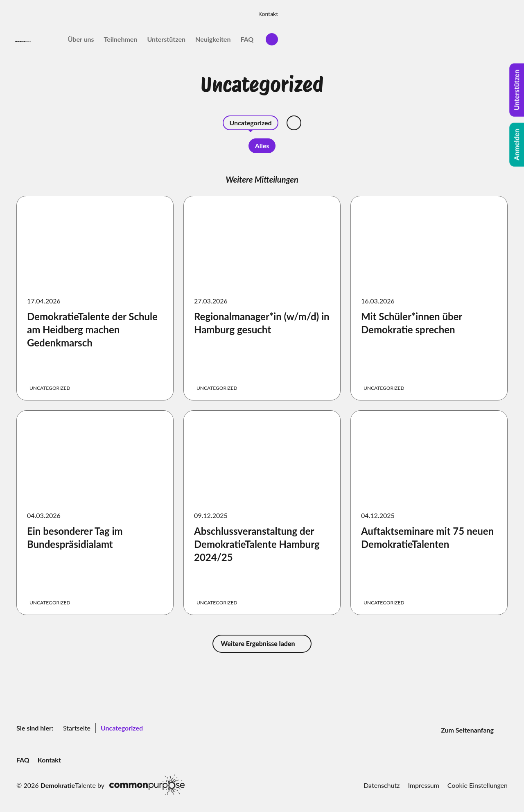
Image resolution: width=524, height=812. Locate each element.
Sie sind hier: (35, 726)
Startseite (77, 726)
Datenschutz (382, 781)
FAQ (473, 36)
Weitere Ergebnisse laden (262, 643)
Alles (262, 146)
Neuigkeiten (439, 36)
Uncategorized (250, 123)
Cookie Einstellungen (478, 781)
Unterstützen (393, 36)
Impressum (423, 781)
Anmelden (517, 145)
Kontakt (494, 11)
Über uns (307, 36)
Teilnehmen (347, 36)
